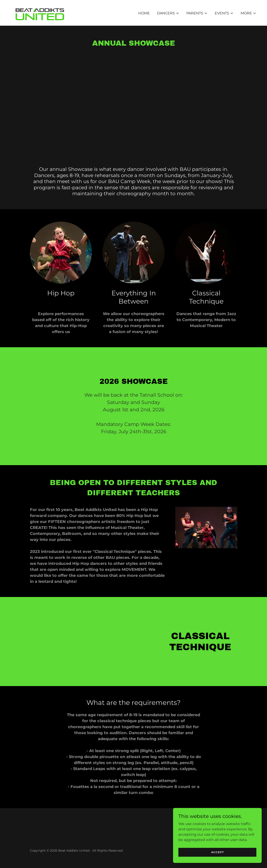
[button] (168, 13)
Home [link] (144, 13)
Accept (217, 852)
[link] (40, 13)
